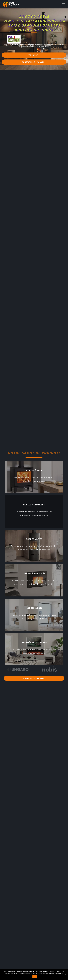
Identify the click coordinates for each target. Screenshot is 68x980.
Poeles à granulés (34, 505)
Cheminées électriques (34, 642)
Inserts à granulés (34, 574)
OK (35, 977)
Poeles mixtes (34, 539)
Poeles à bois (34, 470)
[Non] (65, 974)
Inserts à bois (34, 608)
